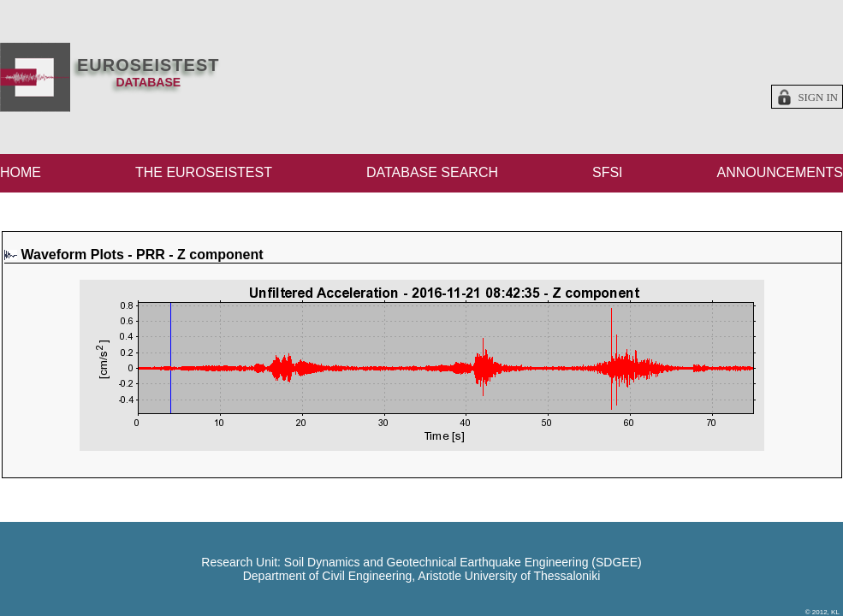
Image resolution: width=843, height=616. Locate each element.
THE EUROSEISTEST (204, 172)
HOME (21, 172)
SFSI (608, 172)
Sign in (818, 98)
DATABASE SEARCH (432, 172)
